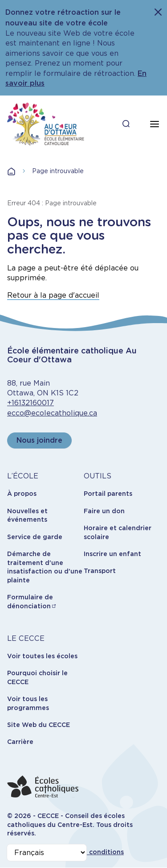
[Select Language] (47, 853)
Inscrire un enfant (112, 554)
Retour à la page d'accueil (53, 295)
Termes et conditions (89, 852)
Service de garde (35, 537)
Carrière (20, 742)
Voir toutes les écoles (42, 656)
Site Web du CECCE (39, 725)
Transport (100, 571)
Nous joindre (39, 440)
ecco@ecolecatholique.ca (52, 413)
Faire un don (104, 511)
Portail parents (108, 494)
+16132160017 (31, 403)
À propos (22, 494)
